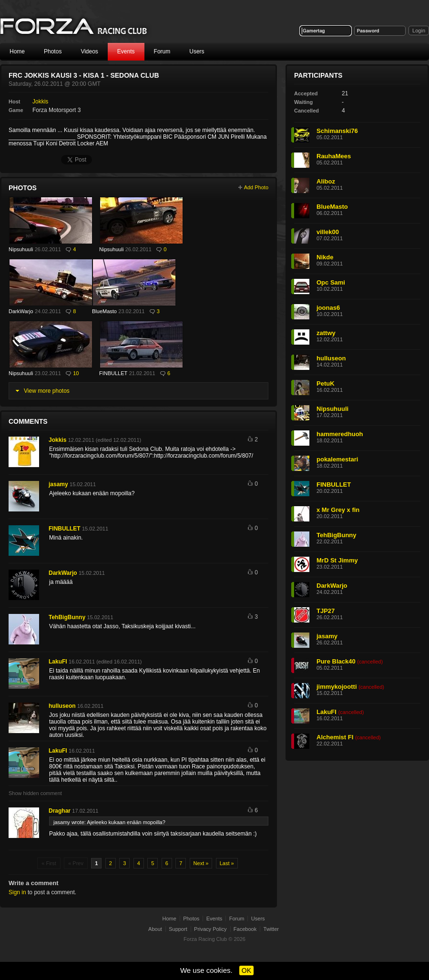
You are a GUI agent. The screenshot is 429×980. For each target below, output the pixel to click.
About (155, 929)
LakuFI (58, 662)
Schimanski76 (337, 131)
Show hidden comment (35, 793)
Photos (53, 51)
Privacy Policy (210, 929)
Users (197, 51)
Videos (89, 51)
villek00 (328, 232)
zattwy (326, 333)
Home (17, 51)
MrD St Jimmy (337, 560)
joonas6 (328, 308)
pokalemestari (337, 459)
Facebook (245, 929)
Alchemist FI (335, 737)
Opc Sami (331, 282)
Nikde (325, 257)
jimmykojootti (337, 687)
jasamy (58, 484)
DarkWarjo (21, 311)
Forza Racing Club (205, 939)
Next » (201, 863)
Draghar (60, 811)
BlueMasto (104, 311)
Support (178, 929)
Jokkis (40, 102)
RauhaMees (334, 156)
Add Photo (256, 187)
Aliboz (326, 181)
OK (246, 970)
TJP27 (326, 611)
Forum (162, 51)
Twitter (271, 929)
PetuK (326, 383)
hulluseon (62, 706)
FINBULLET (113, 373)
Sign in (17, 892)
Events (126, 51)
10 (76, 373)
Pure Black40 (336, 661)
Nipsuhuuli (21, 249)
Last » (227, 863)
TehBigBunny (67, 617)
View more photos (47, 391)
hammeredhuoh (340, 434)
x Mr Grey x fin (338, 510)
